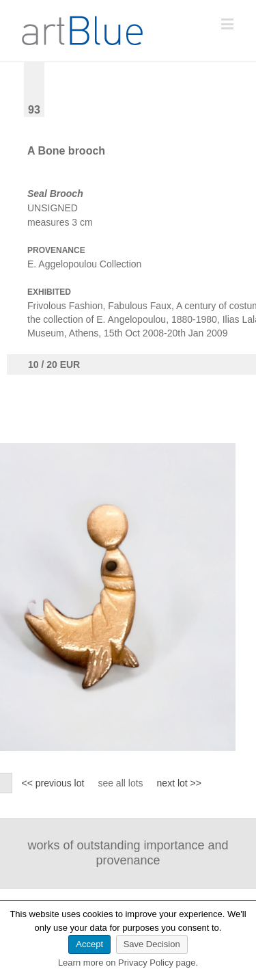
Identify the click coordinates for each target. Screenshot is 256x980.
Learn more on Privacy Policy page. (128, 963)
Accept (89, 944)
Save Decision (152, 944)
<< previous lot (53, 783)
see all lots (120, 783)
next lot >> (179, 783)
